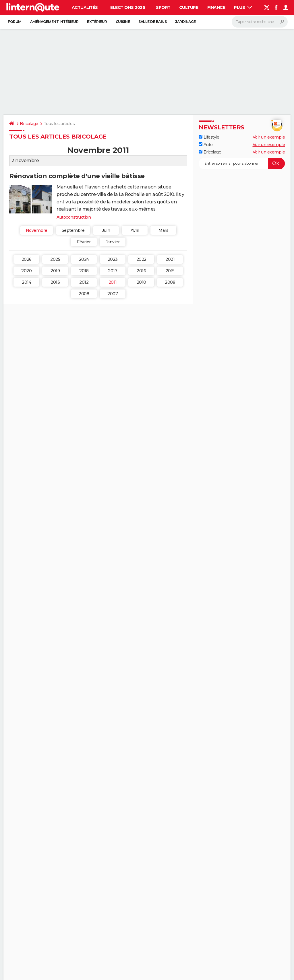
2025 (55, 259)
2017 (113, 271)
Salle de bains (152, 22)
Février (84, 242)
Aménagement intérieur (54, 22)
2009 (170, 282)
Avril (135, 230)
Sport (163, 7)
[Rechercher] (260, 22)
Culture (189, 7)
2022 (141, 259)
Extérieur (97, 22)
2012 (84, 282)
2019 (55, 271)
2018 (84, 271)
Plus (243, 7)
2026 (27, 259)
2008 (84, 294)
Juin (106, 230)
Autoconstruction (74, 217)
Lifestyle (209, 137)
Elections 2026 (128, 7)
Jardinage (185, 22)
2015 (170, 271)
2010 (141, 282)
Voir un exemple (269, 137)
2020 (26, 271)
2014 (26, 282)
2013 (55, 282)
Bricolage (29, 124)
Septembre (73, 230)
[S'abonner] (242, 164)
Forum (15, 22)
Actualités (85, 7)
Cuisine (123, 22)
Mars (163, 230)
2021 (170, 259)
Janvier (113, 242)
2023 (113, 259)
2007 (113, 294)
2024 (84, 259)
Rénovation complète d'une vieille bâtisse (77, 176)
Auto (206, 145)
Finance (216, 7)
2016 (141, 271)
